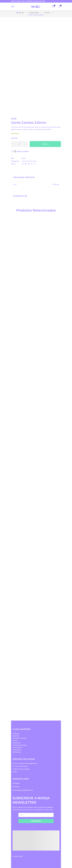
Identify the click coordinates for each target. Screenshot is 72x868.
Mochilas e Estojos (19, 738)
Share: (13, 164)
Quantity (14, 138)
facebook (16, 787)
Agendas (16, 736)
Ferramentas (32, 161)
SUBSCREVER (36, 821)
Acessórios (17, 743)
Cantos (24, 161)
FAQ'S (15, 772)
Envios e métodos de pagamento (25, 763)
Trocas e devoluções (20, 766)
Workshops (17, 752)
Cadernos (16, 733)
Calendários (17, 750)
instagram (16, 783)
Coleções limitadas (20, 745)
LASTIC (15, 740)
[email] (36, 815)
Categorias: (15, 161)
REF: (13, 158)
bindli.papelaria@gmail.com (23, 790)
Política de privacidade (21, 769)
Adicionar (45, 144)
